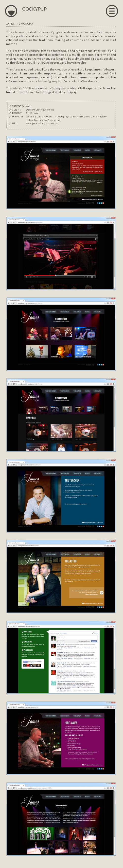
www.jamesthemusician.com (42, 123)
